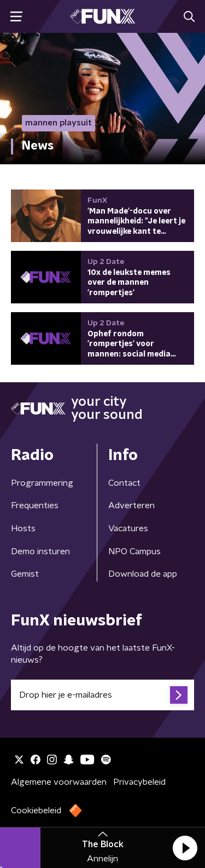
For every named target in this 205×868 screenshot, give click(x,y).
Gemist (25, 574)
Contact (124, 483)
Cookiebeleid (36, 810)
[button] (185, 848)
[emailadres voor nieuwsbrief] (102, 695)
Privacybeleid (139, 782)
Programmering (42, 483)
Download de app (143, 574)
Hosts (23, 528)
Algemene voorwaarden (59, 782)
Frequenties (35, 505)
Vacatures (128, 528)
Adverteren (131, 505)
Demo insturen (40, 551)
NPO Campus (134, 551)
